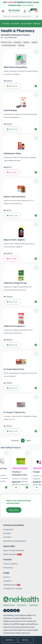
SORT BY (9, 640)
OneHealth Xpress (12, 585)
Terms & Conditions (10, 564)
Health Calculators (13, 554)
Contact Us (7, 581)
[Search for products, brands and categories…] (17, 16)
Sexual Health (26, 24)
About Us (7, 577)
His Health (6, 24)
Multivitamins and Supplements (15, 541)
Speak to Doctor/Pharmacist (14, 550)
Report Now (14, 510)
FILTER (25, 640)
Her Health (15, 24)
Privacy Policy (8, 568)
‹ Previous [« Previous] (15, 441)
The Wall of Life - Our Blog (13, 589)
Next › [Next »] (29, 441)
